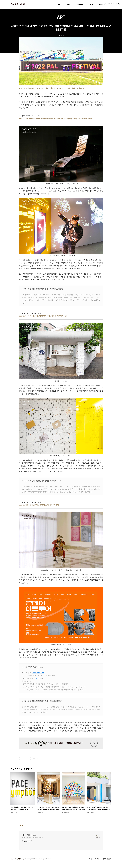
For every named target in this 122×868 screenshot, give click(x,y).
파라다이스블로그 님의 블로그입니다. (33, 837)
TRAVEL (69, 4)
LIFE (92, 4)
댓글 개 (21, 826)
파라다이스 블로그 (29, 835)
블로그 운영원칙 (107, 859)
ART (59, 4)
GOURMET (81, 4)
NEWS (101, 4)
